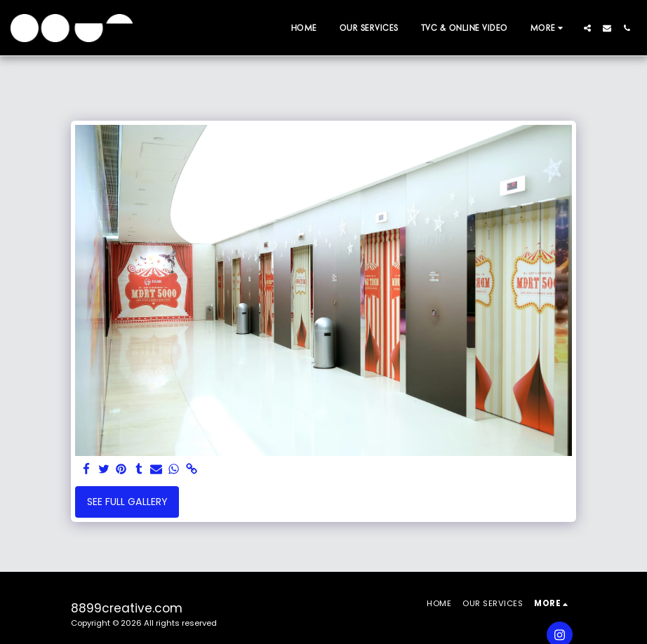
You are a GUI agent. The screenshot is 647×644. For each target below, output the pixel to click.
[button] (587, 28)
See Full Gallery (127, 502)
